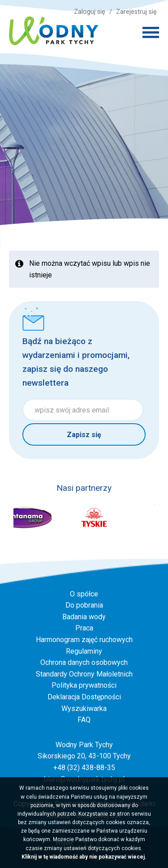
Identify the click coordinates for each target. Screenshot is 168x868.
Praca (84, 628)
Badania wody (84, 617)
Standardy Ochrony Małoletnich (84, 674)
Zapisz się (84, 435)
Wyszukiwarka (84, 708)
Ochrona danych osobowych (84, 662)
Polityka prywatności (84, 685)
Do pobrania (84, 605)
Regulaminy (84, 651)
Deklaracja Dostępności (84, 697)
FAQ (84, 720)
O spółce (84, 594)
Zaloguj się (90, 12)
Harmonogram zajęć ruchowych (84, 640)
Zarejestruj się (136, 12)
